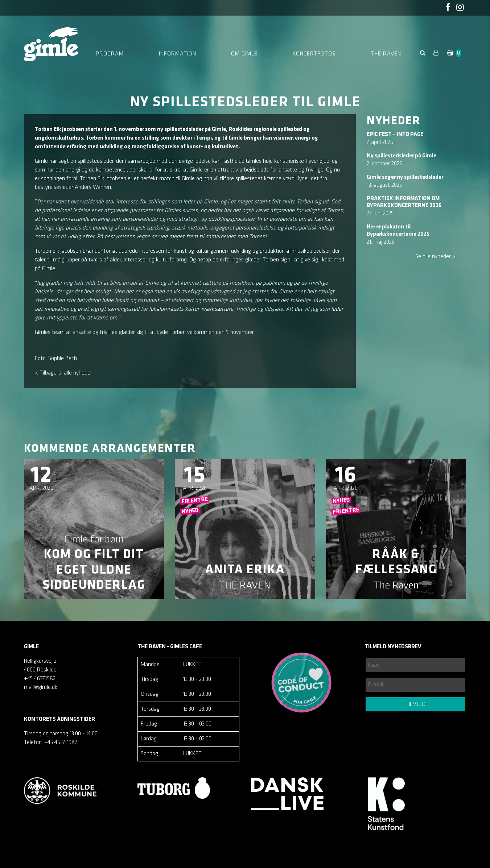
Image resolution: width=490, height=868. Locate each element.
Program (110, 54)
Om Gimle (244, 54)
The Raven (386, 54)
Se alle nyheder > (435, 257)
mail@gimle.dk (41, 687)
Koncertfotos (314, 54)
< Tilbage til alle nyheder (63, 373)
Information (178, 54)
